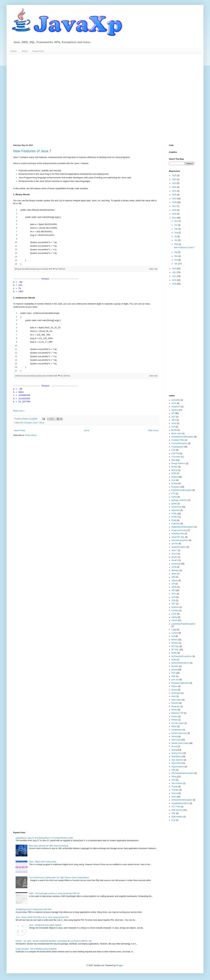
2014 (175, 218)
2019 (175, 199)
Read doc (176, 706)
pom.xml (175, 680)
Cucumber (176, 457)
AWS (174, 420)
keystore (175, 607)
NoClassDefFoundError (182, 656)
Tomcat (175, 793)
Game (174, 497)
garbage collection (179, 500)
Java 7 (36, 423)
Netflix (174, 653)
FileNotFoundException (182, 490)
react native (177, 700)
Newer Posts (20, 431)
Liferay (174, 617)
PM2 (173, 676)
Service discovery (179, 733)
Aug (176, 233)
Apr (176, 252)
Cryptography (177, 447)
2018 (175, 202)
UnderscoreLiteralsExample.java (31, 376)
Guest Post (38, 51)
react (174, 696)
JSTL (174, 594)
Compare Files (178, 440)
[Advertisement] (40, 99)
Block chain (176, 433)
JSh (173, 584)
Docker (175, 467)
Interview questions (180, 540)
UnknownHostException (182, 800)
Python (174, 686)
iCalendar (176, 524)
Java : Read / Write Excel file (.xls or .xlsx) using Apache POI (42, 917)
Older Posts (153, 431)
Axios (174, 423)
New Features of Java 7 (32, 151)
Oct (176, 225)
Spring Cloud (177, 753)
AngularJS (176, 407)
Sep (176, 229)
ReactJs (175, 703)
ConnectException (179, 443)
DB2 (173, 460)
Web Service (177, 810)
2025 (175, 176)
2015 (175, 214)
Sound (174, 746)
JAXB (174, 567)
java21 (174, 557)
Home (14, 51)
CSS (173, 450)
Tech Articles (177, 783)
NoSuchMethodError (180, 663)
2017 (175, 206)
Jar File (175, 544)
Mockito (175, 643)
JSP (173, 590)
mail (173, 636)
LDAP (174, 614)
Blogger (120, 965)
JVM (173, 600)
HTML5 (175, 517)
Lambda (175, 610)
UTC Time (176, 807)
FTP (173, 494)
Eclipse (175, 477)
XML (173, 813)
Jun (176, 240)
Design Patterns (178, 463)
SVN (173, 780)
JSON (174, 587)
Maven (174, 640)
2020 (175, 195)
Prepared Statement (180, 683)
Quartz (174, 690)
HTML (174, 514)
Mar (176, 256)
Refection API (177, 713)
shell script (176, 740)
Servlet (174, 736)
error (173, 480)
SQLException (178, 767)
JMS (173, 577)
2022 (175, 187)
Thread (175, 787)
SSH (173, 770)
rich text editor (178, 723)
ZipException (177, 817)
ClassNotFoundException (183, 437)
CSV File (175, 453)
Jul (176, 236)
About (25, 51)
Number (175, 666)
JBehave (175, 570)
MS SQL (175, 646)
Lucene (175, 633)
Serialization (177, 730)
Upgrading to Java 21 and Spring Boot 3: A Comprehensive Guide (44, 838)
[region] (86, 237)
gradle (174, 504)
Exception (28, 423)
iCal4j (174, 520)
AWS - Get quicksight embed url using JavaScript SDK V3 (54, 893)
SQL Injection (177, 760)
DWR (174, 473)
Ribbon (175, 720)
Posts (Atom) (31, 435)
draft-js (174, 470)
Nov (176, 221)
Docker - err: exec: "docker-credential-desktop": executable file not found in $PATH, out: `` (55, 941)
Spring (174, 750)
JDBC (174, 574)
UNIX (174, 797)
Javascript (176, 564)
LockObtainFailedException (183, 624)
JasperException (179, 547)
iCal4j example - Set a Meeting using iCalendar (36, 949)
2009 (175, 284)
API (22, 423)
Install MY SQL (178, 537)
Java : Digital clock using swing (43, 862)
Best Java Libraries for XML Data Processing (49, 846)
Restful (174, 716)
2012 (175, 272)
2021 (175, 191)
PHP (173, 673)
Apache (175, 410)
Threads (175, 790)
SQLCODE (176, 763)
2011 (175, 276)
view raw (153, 269)
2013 (175, 269)
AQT (173, 417)
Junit (173, 597)
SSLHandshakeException (183, 773)
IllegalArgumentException (183, 527)
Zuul (173, 820)
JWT (173, 604)
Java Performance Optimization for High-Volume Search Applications (59, 878)
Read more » (19, 411)
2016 (175, 210)
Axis (173, 427)
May (177, 244)
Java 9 (174, 554)
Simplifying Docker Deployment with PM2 (34, 909)
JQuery (175, 580)
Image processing (179, 530)
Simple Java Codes (180, 743)
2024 (175, 179)
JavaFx (175, 560)
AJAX (174, 403)
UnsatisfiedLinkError (180, 803)
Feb (176, 260)
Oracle (174, 670)
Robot (174, 726)
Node (174, 660)
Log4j (174, 630)
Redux (174, 710)
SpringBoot (176, 756)
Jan (176, 264)
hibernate (176, 510)
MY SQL (175, 650)
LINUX (174, 620)
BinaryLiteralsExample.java (28, 269)
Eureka (175, 483)
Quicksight (176, 693)
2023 (175, 183)
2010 (175, 280)
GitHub (62, 269)
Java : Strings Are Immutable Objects (45, 925)
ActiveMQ (176, 400)
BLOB (174, 430)
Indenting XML (178, 534)
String (42, 423)
